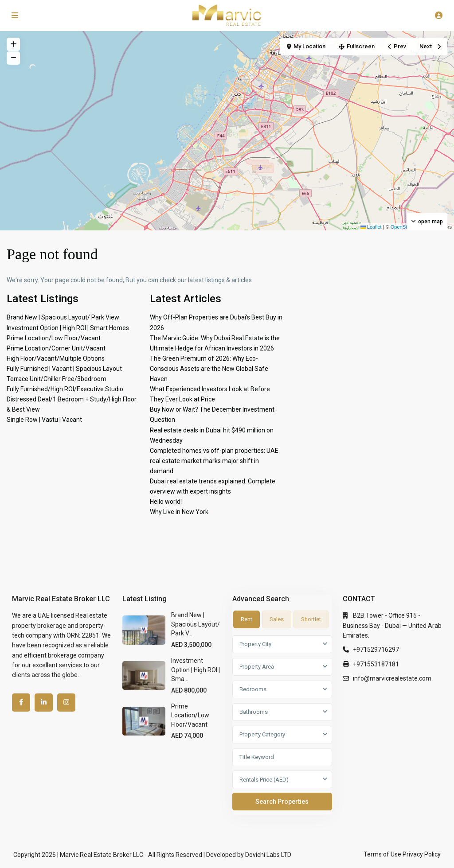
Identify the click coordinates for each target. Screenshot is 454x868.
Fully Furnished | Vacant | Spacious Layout (64, 369)
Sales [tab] (277, 619)
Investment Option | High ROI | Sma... (196, 670)
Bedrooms (253, 689)
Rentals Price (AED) (264, 780)
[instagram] (66, 703)
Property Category (262, 734)
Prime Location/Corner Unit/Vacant (56, 348)
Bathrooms (254, 712)
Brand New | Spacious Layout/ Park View (63, 317)
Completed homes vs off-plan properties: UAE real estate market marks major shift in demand (214, 461)
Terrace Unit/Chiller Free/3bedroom (57, 379)
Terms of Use (382, 854)
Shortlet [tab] (311, 619)
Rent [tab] (247, 619)
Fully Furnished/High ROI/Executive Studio (65, 389)
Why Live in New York (179, 512)
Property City (255, 644)
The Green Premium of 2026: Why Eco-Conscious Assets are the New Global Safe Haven (209, 369)
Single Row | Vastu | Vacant (44, 420)
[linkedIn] (44, 703)
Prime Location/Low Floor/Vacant (54, 338)
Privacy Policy (422, 854)
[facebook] (21, 703)
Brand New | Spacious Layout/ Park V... (196, 624)
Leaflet (371, 227)
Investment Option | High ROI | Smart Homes (68, 328)
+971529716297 (376, 650)
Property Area (257, 667)
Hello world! (166, 502)
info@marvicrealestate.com (392, 678)
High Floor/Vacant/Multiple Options (56, 358)
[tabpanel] (282, 725)
